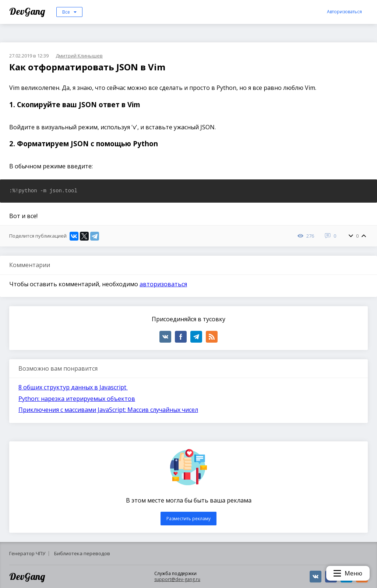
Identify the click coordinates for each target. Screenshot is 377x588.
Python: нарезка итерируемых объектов (77, 399)
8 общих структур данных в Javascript (73, 387)
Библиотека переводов (82, 553)
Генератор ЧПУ (27, 553)
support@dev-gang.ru (177, 579)
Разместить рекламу (188, 519)
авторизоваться (163, 284)
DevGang (28, 11)
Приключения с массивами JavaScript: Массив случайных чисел (108, 410)
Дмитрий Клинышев (79, 56)
